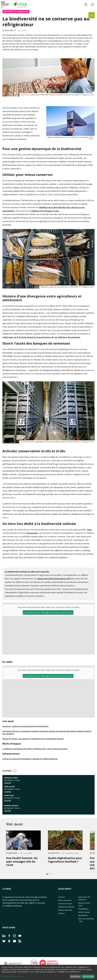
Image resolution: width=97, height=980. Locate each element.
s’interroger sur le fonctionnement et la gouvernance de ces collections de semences (41, 337)
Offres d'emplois (65, 900)
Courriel (8, 783)
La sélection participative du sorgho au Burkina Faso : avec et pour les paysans (35, 749)
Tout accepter (88, 976)
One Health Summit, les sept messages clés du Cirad (22, 861)
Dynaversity (32, 533)
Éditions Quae (84, 912)
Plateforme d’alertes (66, 907)
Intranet (61, 897)
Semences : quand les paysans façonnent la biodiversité (25, 726)
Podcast (61, 913)
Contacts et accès (65, 904)
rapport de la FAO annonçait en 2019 (54, 579)
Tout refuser (75, 976)
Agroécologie (22, 11)
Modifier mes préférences (12, 976)
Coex (89, 530)
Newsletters (83, 915)
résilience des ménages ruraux (45, 211)
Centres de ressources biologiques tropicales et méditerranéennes (30, 759)
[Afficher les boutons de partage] (92, 15)
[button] (86, 5)
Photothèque (83, 909)
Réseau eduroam (65, 910)
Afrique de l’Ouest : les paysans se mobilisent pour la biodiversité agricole (33, 739)
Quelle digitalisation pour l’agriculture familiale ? (65, 860)
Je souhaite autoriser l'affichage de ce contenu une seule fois (48, 676)
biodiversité (9, 11)
